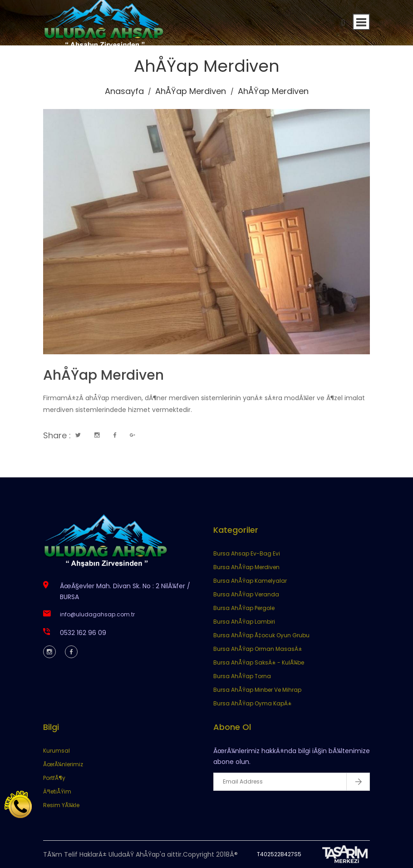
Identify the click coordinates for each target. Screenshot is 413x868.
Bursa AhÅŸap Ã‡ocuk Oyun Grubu (261, 635)
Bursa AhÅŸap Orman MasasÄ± (258, 649)
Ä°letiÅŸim (57, 791)
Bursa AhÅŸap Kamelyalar (250, 581)
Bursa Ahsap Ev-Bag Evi (247, 553)
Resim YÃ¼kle (61, 805)
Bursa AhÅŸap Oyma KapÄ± (253, 703)
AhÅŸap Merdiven (191, 91)
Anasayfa (124, 91)
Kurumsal (57, 751)
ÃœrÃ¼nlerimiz (63, 764)
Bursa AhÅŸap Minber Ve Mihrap (257, 690)
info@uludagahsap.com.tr (97, 614)
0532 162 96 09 (83, 633)
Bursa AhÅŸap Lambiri (244, 622)
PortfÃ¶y (54, 778)
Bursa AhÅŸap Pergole (244, 608)
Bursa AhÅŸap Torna (242, 676)
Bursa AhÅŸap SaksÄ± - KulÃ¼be (259, 662)
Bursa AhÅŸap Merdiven (246, 567)
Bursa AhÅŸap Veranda (246, 594)
